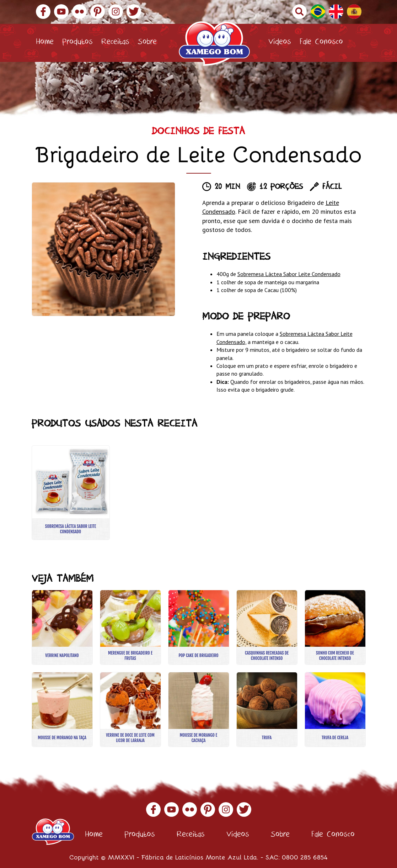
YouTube (61, 12)
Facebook (43, 12)
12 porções (281, 187)
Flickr (79, 12)
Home (45, 43)
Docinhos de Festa (198, 133)
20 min (227, 187)
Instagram (116, 12)
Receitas (115, 43)
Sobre (147, 43)
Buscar (299, 12)
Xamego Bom (214, 44)
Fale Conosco (321, 43)
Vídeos (280, 43)
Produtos (77, 43)
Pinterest (98, 12)
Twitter (134, 12)
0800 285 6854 (305, 857)
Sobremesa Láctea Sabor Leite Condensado (289, 274)
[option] (103, 249)
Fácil (332, 187)
